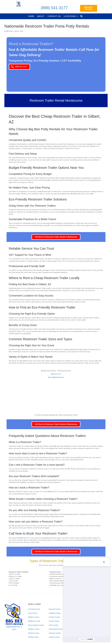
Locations (70, 16)
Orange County (33, 637)
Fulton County (54, 625)
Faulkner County (54, 617)
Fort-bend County (34, 609)
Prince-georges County (36, 625)
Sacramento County (56, 629)
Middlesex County (34, 621)
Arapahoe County (55, 613)
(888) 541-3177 (54, 8)
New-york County (55, 609)
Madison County (34, 617)
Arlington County (34, 629)
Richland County (34, 633)
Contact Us (54, 16)
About (41, 16)
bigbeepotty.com (13, 627)
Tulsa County (32, 613)
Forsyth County (54, 621)
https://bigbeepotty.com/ (56, 377)
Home (31, 16)
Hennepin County (55, 633)
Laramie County (54, 637)
